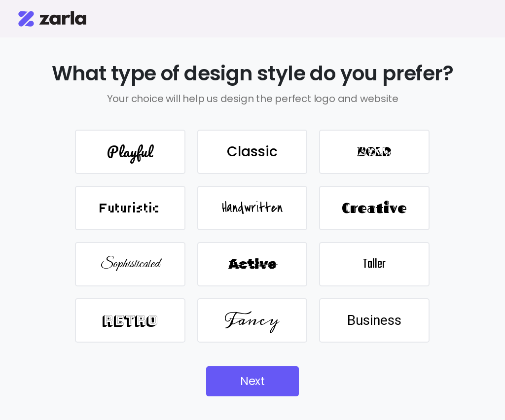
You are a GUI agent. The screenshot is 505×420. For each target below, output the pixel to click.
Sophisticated (130, 264)
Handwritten (252, 208)
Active (252, 264)
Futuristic (130, 208)
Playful (130, 152)
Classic (252, 152)
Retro (130, 320)
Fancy (252, 320)
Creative (374, 208)
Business (374, 320)
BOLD (374, 152)
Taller (374, 264)
